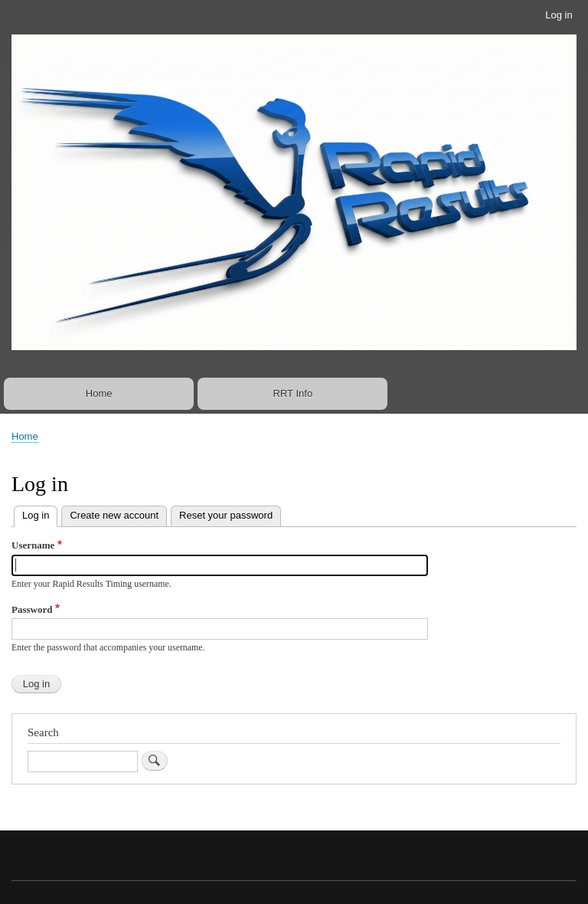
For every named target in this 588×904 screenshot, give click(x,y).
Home (99, 393)
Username (33, 545)
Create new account (114, 515)
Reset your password (226, 515)
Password (32, 609)
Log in (559, 15)
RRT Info (293, 393)
